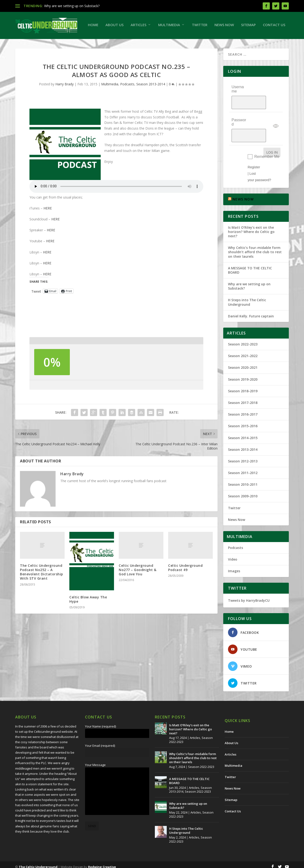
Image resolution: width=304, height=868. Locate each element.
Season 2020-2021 (243, 363)
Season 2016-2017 (243, 410)
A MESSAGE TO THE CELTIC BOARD (250, 266)
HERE (48, 226)
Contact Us (205, 43)
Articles (69, 43)
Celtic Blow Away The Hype (88, 617)
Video (233, 555)
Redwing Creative (102, 863)
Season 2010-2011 (243, 480)
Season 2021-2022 (243, 352)
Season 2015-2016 (243, 422)
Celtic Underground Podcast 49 (185, 585)
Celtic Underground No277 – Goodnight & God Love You (138, 587)
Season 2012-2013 (243, 457)
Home (24, 43)
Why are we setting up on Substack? (72, 6)
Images (234, 567)
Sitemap (179, 43)
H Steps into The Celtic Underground (247, 298)
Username (238, 107)
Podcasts (127, 102)
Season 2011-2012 (243, 469)
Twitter (131, 43)
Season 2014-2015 (243, 434)
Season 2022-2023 (243, 340)
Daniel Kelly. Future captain (251, 312)
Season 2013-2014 (151, 102)
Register (254, 163)
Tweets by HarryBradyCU (249, 596)
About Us (45, 43)
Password (239, 129)
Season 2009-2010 (243, 492)
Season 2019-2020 (243, 375)
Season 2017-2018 (243, 399)
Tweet (36, 309)
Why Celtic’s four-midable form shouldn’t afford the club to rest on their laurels (255, 248)
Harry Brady (64, 102)
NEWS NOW (243, 195)
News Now (155, 43)
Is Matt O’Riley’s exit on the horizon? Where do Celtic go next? (251, 227)
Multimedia (100, 43)
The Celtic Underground (38, 863)
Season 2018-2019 (243, 387)
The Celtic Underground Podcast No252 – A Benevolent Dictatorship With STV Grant (42, 590)
